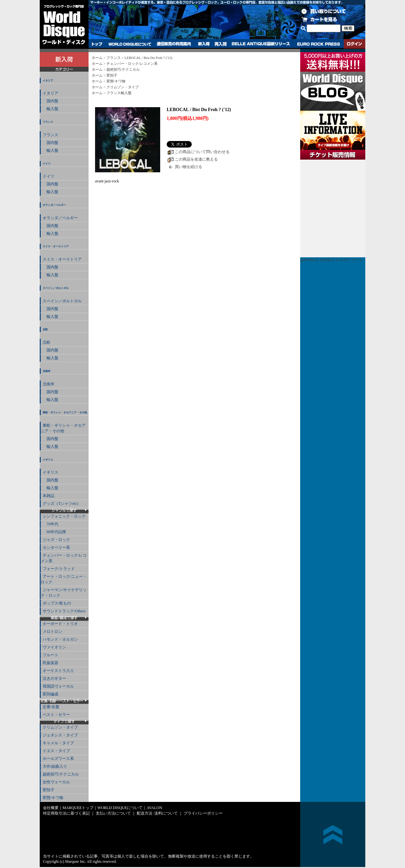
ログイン (355, 44)
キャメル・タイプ (58, 743)
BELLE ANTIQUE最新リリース (261, 44)
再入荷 (221, 44)
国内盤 (50, 101)
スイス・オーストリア (56, 246)
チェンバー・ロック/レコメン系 (64, 558)
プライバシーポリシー (203, 813)
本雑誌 (49, 496)
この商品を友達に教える (196, 159)
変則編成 (50, 694)
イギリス (48, 460)
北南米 (47, 371)
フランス (48, 122)
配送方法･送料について (157, 813)
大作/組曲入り (55, 766)
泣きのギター (54, 678)
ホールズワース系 (58, 759)
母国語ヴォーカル (58, 686)
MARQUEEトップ (78, 808)
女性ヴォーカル (56, 782)
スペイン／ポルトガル (56, 288)
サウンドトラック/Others (64, 611)
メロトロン (52, 632)
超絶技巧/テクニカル (61, 774)
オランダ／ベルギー (54, 205)
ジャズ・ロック (56, 540)
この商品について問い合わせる (202, 152)
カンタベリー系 (56, 548)
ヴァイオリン (54, 647)
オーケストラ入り (58, 671)
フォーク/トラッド (59, 569)
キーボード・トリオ (60, 624)
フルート (50, 655)
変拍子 (49, 790)
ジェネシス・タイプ (60, 735)
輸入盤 (50, 109)
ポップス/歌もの (57, 603)
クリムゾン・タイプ (60, 727)
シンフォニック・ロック (64, 516)
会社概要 (51, 808)
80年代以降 (54, 532)
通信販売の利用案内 (174, 44)
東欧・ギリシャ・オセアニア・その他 (65, 413)
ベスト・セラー (56, 715)
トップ (97, 44)
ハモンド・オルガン (60, 639)
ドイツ (47, 164)
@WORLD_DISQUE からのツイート (331, 260)
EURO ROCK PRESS (319, 44)
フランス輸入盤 (119, 93)
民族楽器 (50, 663)
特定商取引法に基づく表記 (66, 813)
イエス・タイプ (56, 751)
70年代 (50, 524)
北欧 (45, 329)
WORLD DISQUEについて (130, 44)
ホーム (97, 58)
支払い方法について (113, 813)
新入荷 (204, 44)
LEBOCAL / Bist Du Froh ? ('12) (148, 58)
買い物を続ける (189, 167)
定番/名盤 (51, 707)
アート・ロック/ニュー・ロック (64, 579)
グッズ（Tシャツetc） (62, 504)
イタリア (48, 81)
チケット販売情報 (333, 208)
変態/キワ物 (53, 798)
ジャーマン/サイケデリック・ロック (64, 593)
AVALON (154, 808)
